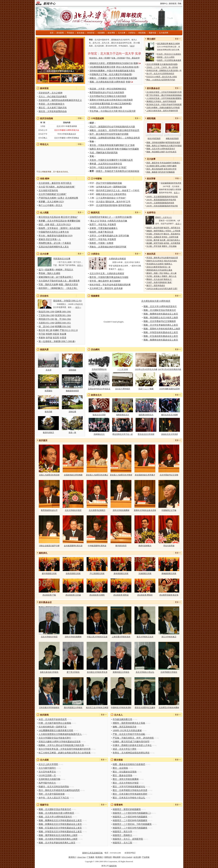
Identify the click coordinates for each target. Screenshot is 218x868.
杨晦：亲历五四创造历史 (125, 727)
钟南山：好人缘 (170, 273)
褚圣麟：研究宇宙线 (155, 243)
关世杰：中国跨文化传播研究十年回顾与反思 (111, 160)
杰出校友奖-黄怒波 (121, 595)
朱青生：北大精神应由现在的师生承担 (131, 753)
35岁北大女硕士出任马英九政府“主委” (162, 289)
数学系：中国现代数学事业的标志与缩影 (109, 277)
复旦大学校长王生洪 (145, 637)
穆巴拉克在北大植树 (170, 415)
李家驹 (42, 338)
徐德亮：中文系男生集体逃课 (169, 60)
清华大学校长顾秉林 (121, 510)
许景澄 (63, 338)
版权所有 (113, 866)
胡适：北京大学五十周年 (125, 749)
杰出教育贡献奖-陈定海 (169, 595)
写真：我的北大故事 (48, 285)
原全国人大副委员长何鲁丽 (121, 475)
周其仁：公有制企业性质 (128, 138)
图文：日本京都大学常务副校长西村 (130, 794)
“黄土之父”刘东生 (98, 221)
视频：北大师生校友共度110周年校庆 (107, 82)
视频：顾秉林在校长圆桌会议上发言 (161, 314)
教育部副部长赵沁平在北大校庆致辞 (107, 93)
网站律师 (117, 857)
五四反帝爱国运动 (99, 369)
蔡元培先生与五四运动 (49, 217)
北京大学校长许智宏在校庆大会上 (60, 71)
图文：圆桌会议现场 (122, 775)
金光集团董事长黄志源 (73, 546)
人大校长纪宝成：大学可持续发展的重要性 (164, 98)
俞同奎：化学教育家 (172, 243)
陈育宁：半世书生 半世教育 (103, 225)
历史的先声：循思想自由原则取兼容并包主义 (60, 100)
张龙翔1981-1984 (63, 315)
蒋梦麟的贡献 (74, 221)
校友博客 (111, 33)
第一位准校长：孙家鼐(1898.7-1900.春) (57, 341)
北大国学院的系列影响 (107, 205)
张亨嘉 (49, 338)
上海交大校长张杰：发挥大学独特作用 (162, 111)
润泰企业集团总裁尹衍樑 (49, 546)
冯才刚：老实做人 (154, 276)
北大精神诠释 (72, 198)
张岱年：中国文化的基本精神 (104, 167)
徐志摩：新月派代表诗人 (170, 240)
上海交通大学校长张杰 (121, 637)
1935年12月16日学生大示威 (146, 369)
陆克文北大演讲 (99, 415)
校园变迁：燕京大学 (122, 832)
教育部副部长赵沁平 (49, 510)
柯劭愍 (49, 334)
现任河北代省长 (170, 261)
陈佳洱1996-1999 (47, 312)
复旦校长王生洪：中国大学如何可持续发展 (164, 105)
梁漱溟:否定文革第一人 (50, 239)
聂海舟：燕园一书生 (155, 273)
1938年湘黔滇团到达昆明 (170, 389)
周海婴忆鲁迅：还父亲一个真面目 (55, 243)
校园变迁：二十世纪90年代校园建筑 (130, 817)
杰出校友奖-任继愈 (97, 595)
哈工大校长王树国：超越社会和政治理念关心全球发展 (65, 753)
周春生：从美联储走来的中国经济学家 (108, 247)
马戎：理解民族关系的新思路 (104, 153)
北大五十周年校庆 (123, 389)
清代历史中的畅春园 (166, 172)
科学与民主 (66, 183)
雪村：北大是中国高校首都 (52, 794)
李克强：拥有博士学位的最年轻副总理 (162, 258)
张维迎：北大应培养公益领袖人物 (106, 107)
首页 (52, 33)
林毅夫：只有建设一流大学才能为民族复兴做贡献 (113, 78)
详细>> (81, 118)
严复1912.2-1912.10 (69, 330)
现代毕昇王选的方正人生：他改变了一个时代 (118, 191)
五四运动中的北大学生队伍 (99, 389)
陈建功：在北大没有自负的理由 (54, 787)
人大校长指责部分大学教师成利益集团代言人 (60, 734)
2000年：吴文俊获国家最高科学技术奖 (162, 197)
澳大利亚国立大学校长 (73, 708)
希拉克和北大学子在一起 (123, 434)
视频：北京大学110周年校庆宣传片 (161, 149)
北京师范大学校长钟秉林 (169, 708)
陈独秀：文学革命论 (48, 228)
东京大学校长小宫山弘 (145, 672)
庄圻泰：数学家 (153, 240)
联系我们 (99, 857)
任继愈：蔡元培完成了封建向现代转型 (131, 742)
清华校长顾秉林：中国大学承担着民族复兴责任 (112, 71)
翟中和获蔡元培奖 (49, 574)
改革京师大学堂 (170, 169)
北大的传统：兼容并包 (49, 183)
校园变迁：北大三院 (122, 843)
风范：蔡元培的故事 (155, 169)
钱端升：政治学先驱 (155, 228)
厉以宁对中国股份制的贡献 (109, 183)
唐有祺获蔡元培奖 (121, 574)
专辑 (128, 82)
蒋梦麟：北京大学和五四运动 (53, 221)
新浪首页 (173, 4)
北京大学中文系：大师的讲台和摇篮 (107, 274)
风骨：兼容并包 (153, 163)
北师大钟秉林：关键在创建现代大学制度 (163, 108)
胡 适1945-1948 (47, 327)
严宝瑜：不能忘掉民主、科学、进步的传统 (133, 738)
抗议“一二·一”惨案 (146, 389)
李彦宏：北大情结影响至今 (52, 104)
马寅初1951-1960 (47, 323)
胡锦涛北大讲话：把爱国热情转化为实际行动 (111, 63)
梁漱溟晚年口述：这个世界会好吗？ (56, 277)
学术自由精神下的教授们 (170, 163)
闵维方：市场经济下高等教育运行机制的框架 (118, 171)
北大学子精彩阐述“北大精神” (52, 194)
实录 (138, 53)
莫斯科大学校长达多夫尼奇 (145, 510)
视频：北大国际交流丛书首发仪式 (160, 310)
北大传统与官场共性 (48, 191)
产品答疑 (146, 857)
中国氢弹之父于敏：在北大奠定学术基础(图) (111, 74)
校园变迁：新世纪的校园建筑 (127, 809)
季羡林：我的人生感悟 (49, 273)
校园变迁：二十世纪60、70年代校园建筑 (132, 824)
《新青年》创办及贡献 (69, 228)
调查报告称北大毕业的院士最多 (159, 270)
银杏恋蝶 (48, 412)
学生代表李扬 (169, 546)
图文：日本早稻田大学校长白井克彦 (130, 790)
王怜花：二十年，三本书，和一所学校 (162, 67)
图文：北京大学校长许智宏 (126, 783)
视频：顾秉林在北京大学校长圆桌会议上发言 (60, 820)
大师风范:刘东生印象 (117, 221)
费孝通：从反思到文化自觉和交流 (106, 164)
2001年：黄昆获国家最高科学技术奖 (161, 200)
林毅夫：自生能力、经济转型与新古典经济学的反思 (114, 130)
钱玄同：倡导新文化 (172, 228)
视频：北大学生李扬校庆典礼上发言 (161, 325)
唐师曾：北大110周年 (166, 57)
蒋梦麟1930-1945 (63, 327)
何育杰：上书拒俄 (173, 231)
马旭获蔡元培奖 (145, 574)
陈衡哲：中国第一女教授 (101, 243)
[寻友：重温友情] (133, 58)
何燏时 (56, 330)
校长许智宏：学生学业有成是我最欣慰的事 (110, 285)
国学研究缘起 (125, 205)
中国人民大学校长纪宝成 (97, 637)
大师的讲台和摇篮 (117, 259)
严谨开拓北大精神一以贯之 (52, 198)
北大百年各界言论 (47, 772)
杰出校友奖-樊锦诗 (145, 595)
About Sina (81, 857)
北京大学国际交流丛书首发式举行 (55, 738)
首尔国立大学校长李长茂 (97, 672)
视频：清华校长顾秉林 (156, 143)
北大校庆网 (163, 33)
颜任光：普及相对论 (172, 234)
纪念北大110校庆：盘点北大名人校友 (162, 77)
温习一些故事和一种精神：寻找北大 (56, 270)
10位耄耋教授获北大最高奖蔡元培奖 (56, 730)
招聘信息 (108, 857)
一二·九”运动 (123, 369)
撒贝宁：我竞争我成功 (156, 286)
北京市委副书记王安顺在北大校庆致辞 (108, 96)
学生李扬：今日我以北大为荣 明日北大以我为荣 (113, 111)
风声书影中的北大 (47, 783)
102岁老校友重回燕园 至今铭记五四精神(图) (111, 104)
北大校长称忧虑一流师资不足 (53, 727)
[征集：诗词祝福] (118, 58)
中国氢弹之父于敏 (169, 510)
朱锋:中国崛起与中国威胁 (127, 149)
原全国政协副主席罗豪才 (145, 475)
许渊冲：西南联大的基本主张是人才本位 (132, 745)
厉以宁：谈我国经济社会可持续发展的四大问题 (112, 127)
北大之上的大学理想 (48, 764)
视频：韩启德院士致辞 (156, 152)
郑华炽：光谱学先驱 (170, 237)
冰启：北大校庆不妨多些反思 (53, 719)
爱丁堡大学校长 (73, 672)
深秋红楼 (72, 412)
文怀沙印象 (124, 236)
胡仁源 (49, 330)
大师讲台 (132, 33)
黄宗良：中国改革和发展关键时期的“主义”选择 (112, 145)
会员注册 (137, 857)
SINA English (127, 857)
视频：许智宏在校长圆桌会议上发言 (161, 332)
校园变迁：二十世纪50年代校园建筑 (130, 828)
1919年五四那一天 (47, 775)
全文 (132, 46)
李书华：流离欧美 (154, 237)
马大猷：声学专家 (154, 246)
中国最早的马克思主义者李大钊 (54, 232)
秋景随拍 (48, 391)
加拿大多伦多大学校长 (49, 672)
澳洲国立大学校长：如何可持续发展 (161, 101)
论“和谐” (122, 167)
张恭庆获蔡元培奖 (73, 574)
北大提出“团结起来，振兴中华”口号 (113, 202)
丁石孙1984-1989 (47, 315)
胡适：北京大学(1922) (60, 225)
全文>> (177, 193)
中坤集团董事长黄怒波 (97, 546)
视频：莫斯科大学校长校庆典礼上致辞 (162, 329)
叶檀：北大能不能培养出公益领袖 (55, 723)
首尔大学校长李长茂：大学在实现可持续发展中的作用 (65, 749)
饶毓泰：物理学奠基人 (156, 231)
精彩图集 (142, 33)
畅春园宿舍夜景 (72, 391)
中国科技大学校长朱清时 (121, 708)
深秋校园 (72, 370)
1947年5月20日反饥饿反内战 (170, 369)
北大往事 (122, 33)
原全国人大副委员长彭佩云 (97, 475)
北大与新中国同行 (47, 768)
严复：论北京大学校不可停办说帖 (129, 734)
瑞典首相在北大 (123, 415)
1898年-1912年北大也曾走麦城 (127, 730)
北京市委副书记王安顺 (169, 475)
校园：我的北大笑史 (68, 285)
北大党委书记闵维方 (97, 510)
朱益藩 (63, 334)
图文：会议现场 (120, 768)
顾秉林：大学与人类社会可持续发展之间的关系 (61, 745)
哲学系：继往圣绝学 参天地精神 (105, 281)
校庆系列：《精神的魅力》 (52, 288)
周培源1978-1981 (47, 319)
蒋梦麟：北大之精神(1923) (51, 202)
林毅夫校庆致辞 (172, 139)
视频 (136, 63)
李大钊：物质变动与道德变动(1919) (56, 236)
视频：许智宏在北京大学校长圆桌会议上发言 (60, 832)
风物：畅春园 (152, 172)
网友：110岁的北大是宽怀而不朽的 (161, 80)
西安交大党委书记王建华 (145, 708)
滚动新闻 (60, 33)
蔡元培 (42, 330)
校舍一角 (72, 433)
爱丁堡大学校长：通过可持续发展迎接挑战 (164, 95)
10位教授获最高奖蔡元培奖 (103, 67)
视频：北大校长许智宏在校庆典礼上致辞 (58, 839)
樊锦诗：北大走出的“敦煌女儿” (159, 279)
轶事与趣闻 (172, 166)
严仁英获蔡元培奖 (97, 574)
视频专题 (152, 33)
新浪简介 (72, 857)
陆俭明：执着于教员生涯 (101, 232)
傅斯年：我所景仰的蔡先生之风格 (129, 723)
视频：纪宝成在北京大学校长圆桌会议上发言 (60, 828)
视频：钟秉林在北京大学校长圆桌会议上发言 (60, 824)
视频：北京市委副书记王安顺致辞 (160, 321)
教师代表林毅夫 (145, 546)
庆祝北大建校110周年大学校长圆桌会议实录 (60, 742)
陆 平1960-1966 (63, 319)
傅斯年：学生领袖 (169, 246)
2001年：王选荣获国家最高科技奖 (160, 203)
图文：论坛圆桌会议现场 (125, 772)
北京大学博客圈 (153, 64)
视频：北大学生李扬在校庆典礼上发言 (57, 843)
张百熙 (56, 338)
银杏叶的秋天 (48, 433)
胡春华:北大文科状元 (155, 261)
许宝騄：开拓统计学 (155, 234)
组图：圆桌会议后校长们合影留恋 (129, 764)
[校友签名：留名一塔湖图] (100, 58)
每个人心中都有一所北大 (50, 205)
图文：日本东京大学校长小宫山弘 (129, 798)
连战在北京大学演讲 (170, 434)
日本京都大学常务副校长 (49, 708)
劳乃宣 (42, 334)
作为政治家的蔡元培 (122, 719)
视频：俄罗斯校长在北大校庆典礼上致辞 (58, 835)
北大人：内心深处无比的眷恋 (53, 97)
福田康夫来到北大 (146, 415)
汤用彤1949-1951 (63, 323)
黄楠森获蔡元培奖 (169, 574)
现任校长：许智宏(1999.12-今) (67, 301)
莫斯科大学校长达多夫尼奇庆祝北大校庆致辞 (111, 100)
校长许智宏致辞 (154, 139)
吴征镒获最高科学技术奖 (171, 183)
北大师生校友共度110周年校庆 (156, 301)
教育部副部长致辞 (173, 143)
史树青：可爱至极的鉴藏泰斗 (104, 228)
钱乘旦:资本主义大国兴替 (102, 149)
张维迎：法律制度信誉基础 (103, 138)
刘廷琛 (56, 334)
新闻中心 (164, 4)
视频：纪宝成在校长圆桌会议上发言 (161, 336)
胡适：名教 (44, 225)
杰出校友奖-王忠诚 (73, 595)
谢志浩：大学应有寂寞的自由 (53, 111)
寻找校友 (70, 33)
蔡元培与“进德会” (69, 217)
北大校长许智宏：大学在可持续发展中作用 (164, 92)
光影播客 (101, 33)
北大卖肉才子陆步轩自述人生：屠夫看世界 (59, 281)
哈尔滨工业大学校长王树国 (97, 708)
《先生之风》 (72, 288)
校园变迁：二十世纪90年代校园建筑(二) (132, 813)
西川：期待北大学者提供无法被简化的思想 (59, 790)
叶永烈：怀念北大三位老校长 (169, 54)
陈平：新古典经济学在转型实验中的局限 (109, 134)
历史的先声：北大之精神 (50, 93)
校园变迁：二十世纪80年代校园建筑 (130, 820)
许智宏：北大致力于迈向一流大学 (111, 53)
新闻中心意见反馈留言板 (92, 853)
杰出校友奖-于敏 (49, 595)
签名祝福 (81, 33)
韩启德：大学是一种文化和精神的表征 (108, 89)
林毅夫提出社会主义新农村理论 (111, 194)
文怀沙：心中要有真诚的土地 (104, 236)
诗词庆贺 (91, 33)
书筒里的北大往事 (62, 259)
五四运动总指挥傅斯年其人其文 (54, 247)
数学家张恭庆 (121, 546)
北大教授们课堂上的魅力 (157, 166)
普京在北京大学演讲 (146, 434)
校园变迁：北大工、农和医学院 (128, 839)
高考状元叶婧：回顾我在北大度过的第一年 (164, 70)
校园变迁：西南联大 (122, 835)
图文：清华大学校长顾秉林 (126, 779)
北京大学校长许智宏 (73, 510)
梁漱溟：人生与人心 (163, 217)
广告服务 (91, 857)
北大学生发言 (171, 152)
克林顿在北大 (99, 434)
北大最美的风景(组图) (169, 64)
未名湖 (48, 370)
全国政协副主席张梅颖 (73, 475)
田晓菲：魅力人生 (169, 276)
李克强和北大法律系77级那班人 (159, 264)
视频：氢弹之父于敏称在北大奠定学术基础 (164, 146)
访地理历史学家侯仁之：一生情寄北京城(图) (111, 217)
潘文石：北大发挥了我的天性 (53, 108)
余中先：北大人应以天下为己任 (54, 798)
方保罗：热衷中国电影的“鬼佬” (159, 282)
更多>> (178, 39)
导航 (180, 4)
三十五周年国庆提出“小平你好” (111, 198)
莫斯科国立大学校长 (121, 672)
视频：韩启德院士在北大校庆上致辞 (161, 318)
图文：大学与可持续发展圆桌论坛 (129, 787)
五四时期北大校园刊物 (49, 779)
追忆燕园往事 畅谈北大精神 (168, 44)
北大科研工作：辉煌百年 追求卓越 (106, 288)
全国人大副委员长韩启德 (49, 475)
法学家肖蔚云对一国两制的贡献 (111, 187)
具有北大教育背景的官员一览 (158, 267)
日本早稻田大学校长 (169, 672)
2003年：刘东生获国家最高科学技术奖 (162, 206)
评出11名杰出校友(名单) (128, 67)
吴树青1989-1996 (63, 312)
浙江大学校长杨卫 (169, 637)
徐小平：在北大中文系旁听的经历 (160, 74)
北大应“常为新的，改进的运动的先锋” (57, 187)
